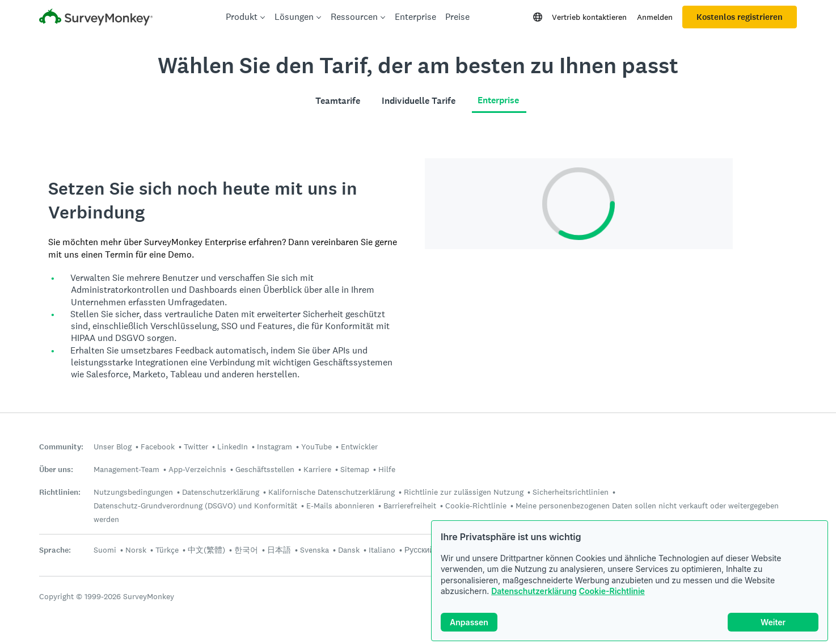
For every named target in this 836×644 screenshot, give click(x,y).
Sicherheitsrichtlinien (571, 492)
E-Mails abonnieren (340, 506)
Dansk (349, 550)
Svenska (314, 550)
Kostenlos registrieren (740, 17)
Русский (419, 550)
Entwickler (359, 447)
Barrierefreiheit (410, 506)
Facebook (158, 447)
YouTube (316, 447)
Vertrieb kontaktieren (589, 17)
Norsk (136, 550)
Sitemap (355, 469)
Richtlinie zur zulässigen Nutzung (464, 492)
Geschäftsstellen (265, 469)
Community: (61, 447)
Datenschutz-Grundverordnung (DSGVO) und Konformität (195, 506)
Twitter (196, 447)
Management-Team (126, 469)
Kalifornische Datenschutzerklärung (332, 492)
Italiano (382, 550)
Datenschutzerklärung (534, 591)
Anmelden (655, 17)
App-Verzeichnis (197, 469)
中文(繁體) (206, 550)
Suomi (105, 550)
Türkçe (167, 550)
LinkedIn (233, 447)
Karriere (317, 469)
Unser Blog (113, 447)
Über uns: (56, 470)
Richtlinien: (60, 492)
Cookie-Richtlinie (612, 591)
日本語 (279, 550)
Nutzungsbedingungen (133, 492)
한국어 (246, 550)
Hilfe (387, 469)
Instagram (275, 447)
